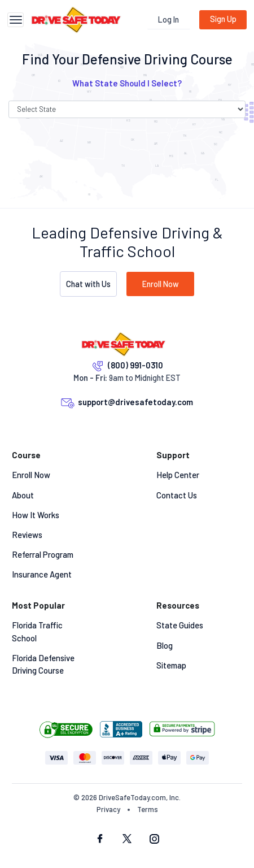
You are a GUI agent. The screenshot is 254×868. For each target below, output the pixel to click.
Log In (168, 19)
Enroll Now (161, 284)
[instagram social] (154, 840)
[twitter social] (127, 840)
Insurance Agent (42, 574)
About (23, 495)
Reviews (27, 535)
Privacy (108, 809)
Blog (165, 645)
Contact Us (177, 495)
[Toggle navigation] (16, 20)
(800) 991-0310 (135, 365)
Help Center (178, 475)
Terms (148, 809)
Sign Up (223, 19)
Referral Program (43, 554)
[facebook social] (100, 840)
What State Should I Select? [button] (127, 83)
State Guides (180, 625)
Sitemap (171, 665)
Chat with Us (88, 284)
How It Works (36, 515)
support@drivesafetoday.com (135, 402)
